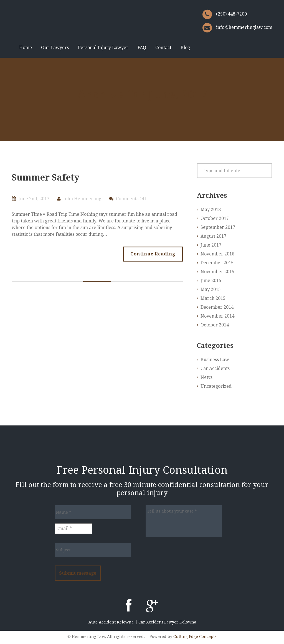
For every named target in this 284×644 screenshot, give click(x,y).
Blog (185, 48)
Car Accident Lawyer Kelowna (167, 622)
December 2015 (217, 263)
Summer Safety (45, 178)
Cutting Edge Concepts (195, 637)
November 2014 (217, 316)
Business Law (215, 360)
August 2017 (213, 236)
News (206, 377)
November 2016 (217, 254)
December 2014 (217, 307)
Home (26, 48)
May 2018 (211, 210)
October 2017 (215, 218)
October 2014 (215, 325)
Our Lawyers (55, 48)
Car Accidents (215, 368)
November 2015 (217, 272)
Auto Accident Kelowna (111, 622)
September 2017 (218, 227)
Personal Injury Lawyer (103, 48)
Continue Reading (153, 254)
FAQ (142, 48)
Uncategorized (216, 386)
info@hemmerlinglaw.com (244, 27)
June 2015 (211, 281)
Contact (163, 48)
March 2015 (213, 298)
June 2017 (211, 245)
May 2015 (211, 289)
